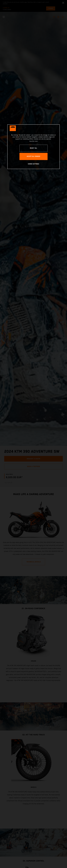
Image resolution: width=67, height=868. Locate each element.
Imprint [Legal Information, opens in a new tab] (36, 141)
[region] (33, 147)
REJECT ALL (33, 148)
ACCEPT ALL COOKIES (33, 156)
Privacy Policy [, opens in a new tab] (32, 141)
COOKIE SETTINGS (34, 164)
